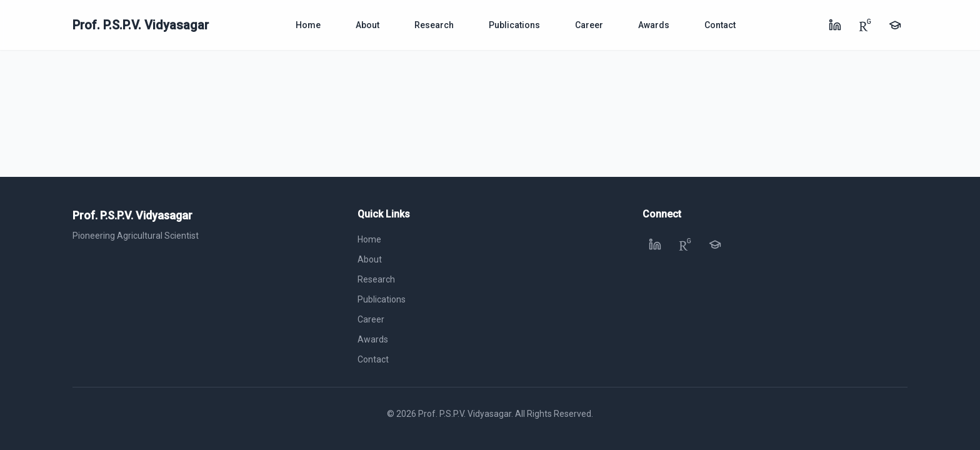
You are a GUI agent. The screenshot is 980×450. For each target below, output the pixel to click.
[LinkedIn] (835, 25)
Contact (720, 25)
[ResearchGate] (865, 25)
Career (589, 25)
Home (308, 25)
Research (434, 25)
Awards (654, 25)
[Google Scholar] (895, 25)
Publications (514, 25)
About (367, 25)
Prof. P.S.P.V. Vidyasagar (141, 25)
